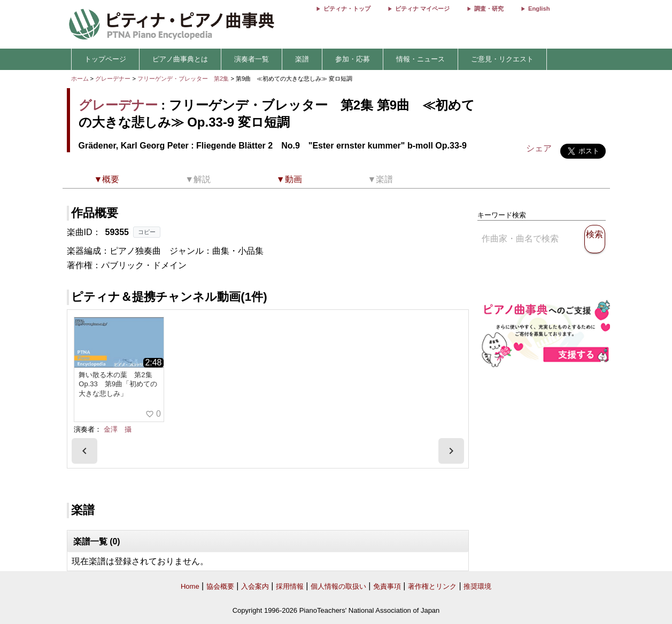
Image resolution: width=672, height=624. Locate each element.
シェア (539, 148)
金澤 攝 (118, 429)
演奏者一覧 (252, 59)
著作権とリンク (432, 586)
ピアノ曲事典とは (180, 59)
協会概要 (220, 586)
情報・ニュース (420, 59)
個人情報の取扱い (338, 586)
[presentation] (84, 451)
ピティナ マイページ (422, 9)
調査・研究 (489, 9)
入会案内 (255, 586)
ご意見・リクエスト (502, 59)
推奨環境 (477, 586)
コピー (147, 232)
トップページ (105, 59)
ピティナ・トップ (347, 9)
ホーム (80, 79)
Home (190, 586)
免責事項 (387, 586)
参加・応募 (353, 59)
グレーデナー (113, 79)
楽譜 (302, 59)
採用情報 (290, 586)
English (539, 9)
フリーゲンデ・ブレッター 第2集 (184, 79)
